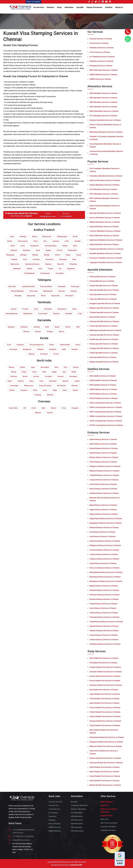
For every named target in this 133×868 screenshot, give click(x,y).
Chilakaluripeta (62, 237)
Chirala (75, 237)
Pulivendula (49, 259)
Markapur (24, 255)
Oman (64, 408)
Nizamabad (69, 296)
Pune (66, 367)
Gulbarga (37, 327)
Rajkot (10, 381)
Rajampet (48, 264)
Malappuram (27, 349)
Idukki (64, 349)
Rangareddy (31, 296)
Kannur (78, 345)
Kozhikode (44, 354)
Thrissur (56, 354)
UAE (25, 408)
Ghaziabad (53, 381)
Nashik (74, 372)
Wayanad (32, 354)
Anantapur (23, 237)
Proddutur (36, 259)
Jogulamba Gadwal (28, 286)
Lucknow (76, 367)
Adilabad (74, 291)
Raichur (68, 327)
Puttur (74, 259)
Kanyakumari (62, 309)
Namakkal (69, 314)
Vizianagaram (45, 273)
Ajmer (45, 390)
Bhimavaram (47, 237)
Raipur (32, 381)
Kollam (52, 345)
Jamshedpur (14, 386)
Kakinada (14, 250)
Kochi (9, 345)
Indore (34, 372)
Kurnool (60, 250)
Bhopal (14, 372)
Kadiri (75, 246)
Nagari (68, 255)
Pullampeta (63, 259)
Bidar (47, 327)
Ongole (79, 255)
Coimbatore (48, 309)
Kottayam (75, 349)
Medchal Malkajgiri (17, 291)
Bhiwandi (75, 386)
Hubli (78, 327)
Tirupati (50, 269)
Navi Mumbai (61, 386)
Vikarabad (18, 296)
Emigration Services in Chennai (101, 61)
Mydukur (35, 255)
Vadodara (14, 376)
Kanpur (24, 372)
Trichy (80, 314)
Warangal (62, 291)
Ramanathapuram (12, 314)
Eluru (45, 241)
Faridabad (48, 376)
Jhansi (65, 390)
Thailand (50, 413)
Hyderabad (12, 286)
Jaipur (33, 367)
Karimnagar (75, 286)
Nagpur (54, 372)
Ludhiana (21, 381)
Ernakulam (20, 345)
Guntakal (78, 241)
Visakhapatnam (29, 273)
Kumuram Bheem (46, 286)
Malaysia (38, 413)
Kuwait (34, 408)
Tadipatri (30, 269)
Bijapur (57, 327)
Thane (41, 381)
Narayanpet (62, 286)
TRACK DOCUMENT (33, 2)
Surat (56, 367)
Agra (64, 372)
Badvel (35, 237)
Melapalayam (28, 314)
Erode (36, 309)
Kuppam (48, 250)
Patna (44, 372)
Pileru (25, 259)
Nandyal (47, 255)
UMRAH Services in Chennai (100, 79)
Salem (74, 309)
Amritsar (36, 376)
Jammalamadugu (50, 246)
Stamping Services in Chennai (101, 66)
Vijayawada (71, 269)
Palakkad (40, 349)
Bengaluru (11, 327)
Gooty (23, 246)
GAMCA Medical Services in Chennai (103, 75)
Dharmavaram (23, 241)
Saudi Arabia (13, 408)
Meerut (25, 376)
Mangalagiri (10, 255)
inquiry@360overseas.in (48, 216)
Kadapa (65, 246)
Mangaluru (24, 327)
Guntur (13, 246)
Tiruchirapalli (43, 314)
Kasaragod (14, 349)
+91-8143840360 (66, 216)
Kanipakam (26, 250)
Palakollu (14, 259)
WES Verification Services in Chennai (104, 70)
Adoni (12, 237)
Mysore (62, 331)
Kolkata (22, 367)
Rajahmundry (15, 264)
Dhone (36, 241)
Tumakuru (50, 331)
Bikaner (12, 390)
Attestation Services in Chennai (101, 48)
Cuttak (55, 390)
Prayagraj (38, 395)
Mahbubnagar (48, 291)
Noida (35, 390)
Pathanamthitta (65, 345)
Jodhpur (77, 381)
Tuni (60, 269)
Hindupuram (34, 246)
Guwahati (65, 381)
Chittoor (10, 241)
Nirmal (43, 296)
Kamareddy (34, 291)
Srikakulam (73, 264)
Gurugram (24, 390)
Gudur (67, 241)
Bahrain (54, 408)
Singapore (75, 408)
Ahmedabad (45, 367)
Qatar (43, 408)
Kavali (38, 250)
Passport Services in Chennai (101, 39)
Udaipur (75, 390)
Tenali (40, 269)
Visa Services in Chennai (99, 43)
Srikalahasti (17, 269)
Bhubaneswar (29, 386)
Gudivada (56, 241)
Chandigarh (73, 376)
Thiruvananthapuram (37, 345)
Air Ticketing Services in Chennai (102, 57)
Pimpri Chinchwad (45, 386)
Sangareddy (55, 296)
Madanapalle (72, 250)
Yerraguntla (59, 273)
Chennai (14, 309)
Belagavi (38, 331)
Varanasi (61, 376)
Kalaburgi (50, 395)
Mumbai (11, 367)
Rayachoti (61, 264)
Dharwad (26, 331)
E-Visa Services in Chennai (100, 52)
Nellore (58, 255)
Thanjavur (56, 314)
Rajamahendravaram (32, 264)
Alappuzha (53, 349)
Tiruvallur (25, 309)
